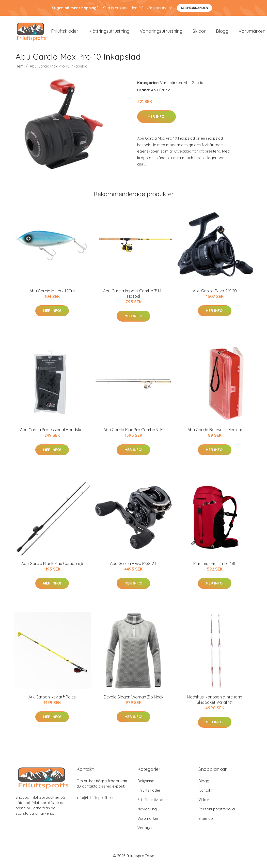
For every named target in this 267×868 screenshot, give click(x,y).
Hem (20, 70)
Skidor (199, 33)
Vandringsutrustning (161, 33)
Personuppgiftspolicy (217, 813)
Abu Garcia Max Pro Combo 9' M (133, 433)
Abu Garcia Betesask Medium (215, 433)
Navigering (147, 813)
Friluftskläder (65, 33)
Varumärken (171, 86)
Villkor (204, 803)
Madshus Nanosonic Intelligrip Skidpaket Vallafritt (215, 703)
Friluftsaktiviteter (152, 803)
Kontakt (205, 794)
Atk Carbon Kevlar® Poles (52, 700)
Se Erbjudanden (194, 8)
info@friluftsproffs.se (96, 801)
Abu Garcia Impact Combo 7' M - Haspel (133, 297)
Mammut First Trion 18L (215, 567)
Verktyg (145, 831)
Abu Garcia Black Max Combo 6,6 (52, 567)
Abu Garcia (193, 86)
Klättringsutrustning (109, 33)
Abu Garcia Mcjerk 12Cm (52, 294)
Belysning (146, 784)
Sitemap (206, 822)
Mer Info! (156, 120)
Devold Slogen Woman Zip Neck (133, 700)
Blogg (222, 33)
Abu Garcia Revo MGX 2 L (133, 567)
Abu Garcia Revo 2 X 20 (215, 294)
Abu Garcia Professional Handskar (52, 433)
